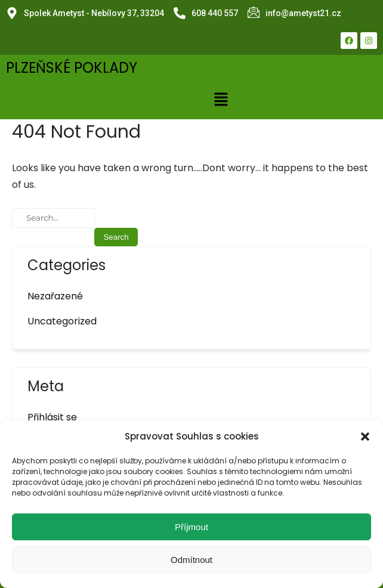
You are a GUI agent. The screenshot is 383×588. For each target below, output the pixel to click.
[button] (365, 437)
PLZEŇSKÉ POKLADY (72, 68)
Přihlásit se (52, 417)
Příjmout (191, 527)
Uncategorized (62, 321)
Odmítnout (191, 560)
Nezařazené (55, 296)
